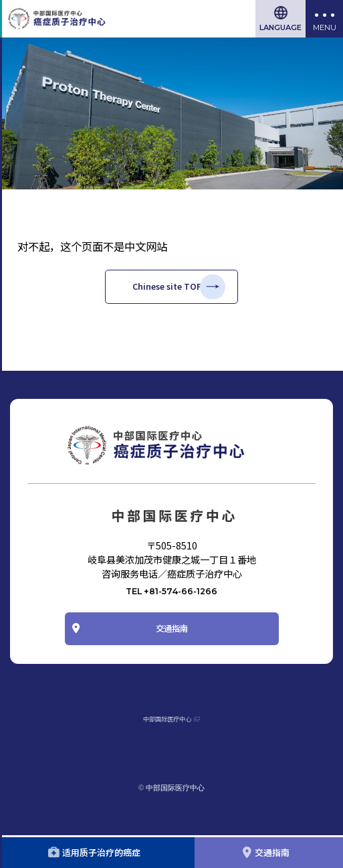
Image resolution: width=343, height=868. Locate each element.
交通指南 (172, 652)
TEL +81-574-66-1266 (171, 605)
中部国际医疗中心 (165, 750)
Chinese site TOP (165, 293)
